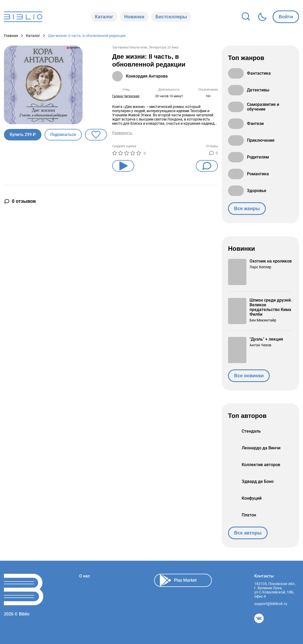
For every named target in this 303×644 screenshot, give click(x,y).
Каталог (104, 17)
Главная (11, 36)
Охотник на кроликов (271, 261)
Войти (286, 17)
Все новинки (249, 376)
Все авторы (248, 533)
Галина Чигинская (126, 96)
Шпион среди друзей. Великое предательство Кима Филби (271, 307)
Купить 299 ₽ (23, 135)
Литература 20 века (164, 47)
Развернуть (122, 133)
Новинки (134, 17)
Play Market (178, 580)
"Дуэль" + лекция (266, 339)
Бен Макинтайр (263, 320)
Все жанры (247, 209)
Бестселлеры (171, 17)
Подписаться (63, 135)
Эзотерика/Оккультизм (130, 47)
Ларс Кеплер (260, 267)
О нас (85, 576)
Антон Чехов (260, 345)
